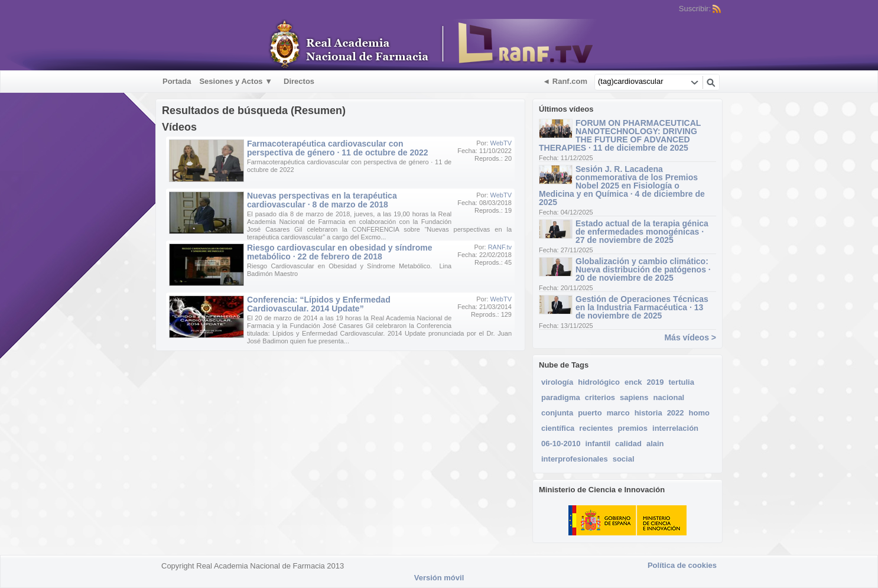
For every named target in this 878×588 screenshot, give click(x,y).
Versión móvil (439, 578)
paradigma (561, 397)
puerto (590, 413)
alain (655, 444)
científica (558, 428)
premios (633, 428)
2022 (676, 413)
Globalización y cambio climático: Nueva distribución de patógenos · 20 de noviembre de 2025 (643, 269)
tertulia (682, 382)
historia (648, 413)
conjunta (557, 413)
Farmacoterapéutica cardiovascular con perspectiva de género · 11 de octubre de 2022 (338, 148)
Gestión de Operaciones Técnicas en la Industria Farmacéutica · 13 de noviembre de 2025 (642, 307)
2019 (656, 382)
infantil (598, 444)
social (624, 459)
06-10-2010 (561, 444)
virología (557, 382)
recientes (596, 428)
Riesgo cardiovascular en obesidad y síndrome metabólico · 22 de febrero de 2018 (340, 252)
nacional (669, 397)
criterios (600, 397)
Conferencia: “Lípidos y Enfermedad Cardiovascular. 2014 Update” (319, 304)
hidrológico (599, 382)
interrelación (675, 428)
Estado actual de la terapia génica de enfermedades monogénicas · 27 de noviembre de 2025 (642, 232)
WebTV (501, 143)
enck (633, 382)
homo (699, 413)
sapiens (634, 397)
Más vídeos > (690, 337)
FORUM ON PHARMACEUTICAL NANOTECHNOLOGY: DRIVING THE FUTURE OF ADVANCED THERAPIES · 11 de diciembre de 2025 (620, 135)
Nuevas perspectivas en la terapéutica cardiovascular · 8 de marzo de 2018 (322, 200)
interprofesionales (575, 459)
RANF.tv (500, 247)
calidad (628, 444)
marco (618, 413)
